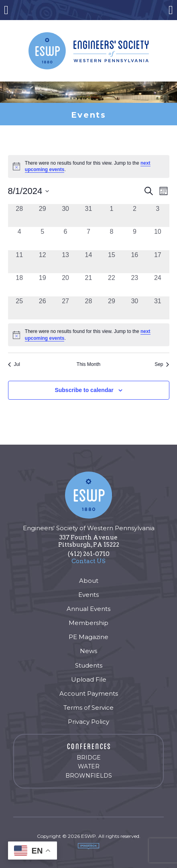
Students (89, 665)
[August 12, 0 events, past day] (42, 262)
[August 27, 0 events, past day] (65, 308)
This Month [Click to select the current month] (88, 364)
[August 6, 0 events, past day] (65, 238)
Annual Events (88, 609)
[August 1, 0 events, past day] (111, 215)
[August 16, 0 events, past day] (135, 262)
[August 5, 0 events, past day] (42, 238)
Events (88, 595)
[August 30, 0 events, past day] (135, 308)
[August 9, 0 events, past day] (135, 238)
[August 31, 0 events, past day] (158, 308)
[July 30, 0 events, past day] (65, 215)
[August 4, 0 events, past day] (19, 238)
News (88, 651)
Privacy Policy (88, 722)
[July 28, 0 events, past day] (19, 215)
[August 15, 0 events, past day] (111, 262)
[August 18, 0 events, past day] (19, 285)
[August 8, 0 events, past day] (111, 238)
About (89, 581)
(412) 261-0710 (89, 554)
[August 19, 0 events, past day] (42, 285)
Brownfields (89, 776)
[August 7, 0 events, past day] (88, 238)
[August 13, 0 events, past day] (65, 262)
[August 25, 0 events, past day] (19, 308)
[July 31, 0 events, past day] (88, 215)
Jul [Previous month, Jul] (14, 364)
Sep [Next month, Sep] (162, 364)
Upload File (89, 679)
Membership (88, 623)
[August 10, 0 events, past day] (158, 238)
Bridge (89, 758)
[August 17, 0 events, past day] (158, 262)
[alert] (89, 335)
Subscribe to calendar (84, 390)
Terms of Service (88, 708)
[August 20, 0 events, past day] (65, 285)
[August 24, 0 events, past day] (158, 285)
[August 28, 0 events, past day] (88, 308)
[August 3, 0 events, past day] (158, 215)
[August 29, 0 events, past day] (111, 308)
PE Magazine (88, 637)
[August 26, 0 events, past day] (42, 308)
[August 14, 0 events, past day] (88, 262)
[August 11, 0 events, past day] (19, 262)
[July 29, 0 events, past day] (42, 215)
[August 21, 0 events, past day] (88, 285)
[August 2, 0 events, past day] (135, 215)
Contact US (88, 561)
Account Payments (89, 693)
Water (89, 766)
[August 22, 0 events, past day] (111, 285)
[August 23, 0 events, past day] (135, 285)
